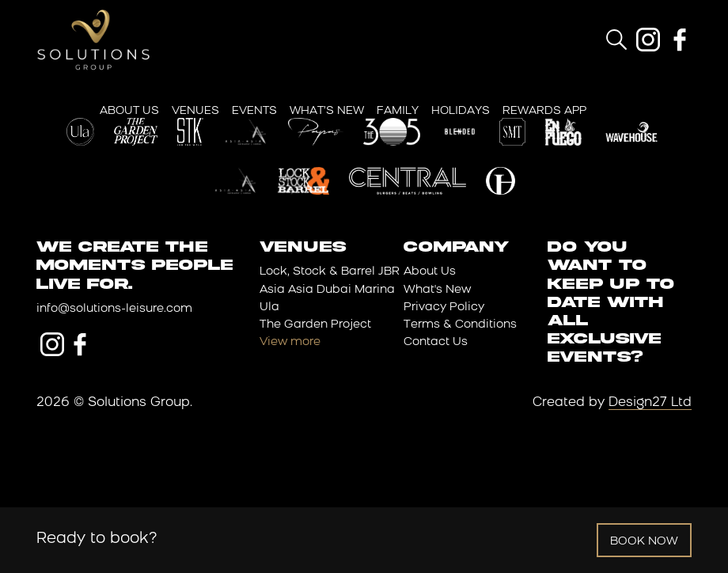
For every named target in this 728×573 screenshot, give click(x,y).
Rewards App (544, 111)
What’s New (327, 111)
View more (290, 342)
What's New (437, 290)
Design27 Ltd (650, 403)
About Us (129, 111)
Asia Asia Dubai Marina (327, 290)
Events (254, 111)
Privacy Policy (444, 307)
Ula (269, 307)
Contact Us (436, 342)
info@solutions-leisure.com (114, 309)
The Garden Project (315, 325)
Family (398, 111)
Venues (195, 111)
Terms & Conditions (460, 325)
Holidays (461, 111)
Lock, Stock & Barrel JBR (330, 272)
